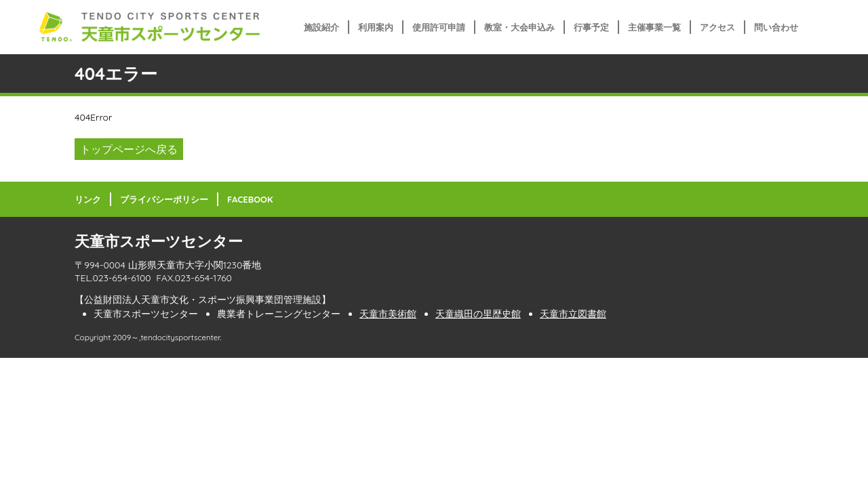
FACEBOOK (250, 199)
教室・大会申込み (519, 27)
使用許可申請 (439, 27)
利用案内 (376, 27)
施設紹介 (321, 27)
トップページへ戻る (129, 149)
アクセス (717, 27)
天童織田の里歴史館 (478, 314)
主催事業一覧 (654, 27)
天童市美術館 (388, 314)
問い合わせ (776, 27)
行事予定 (591, 27)
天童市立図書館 (573, 314)
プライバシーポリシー (164, 199)
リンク (88, 199)
